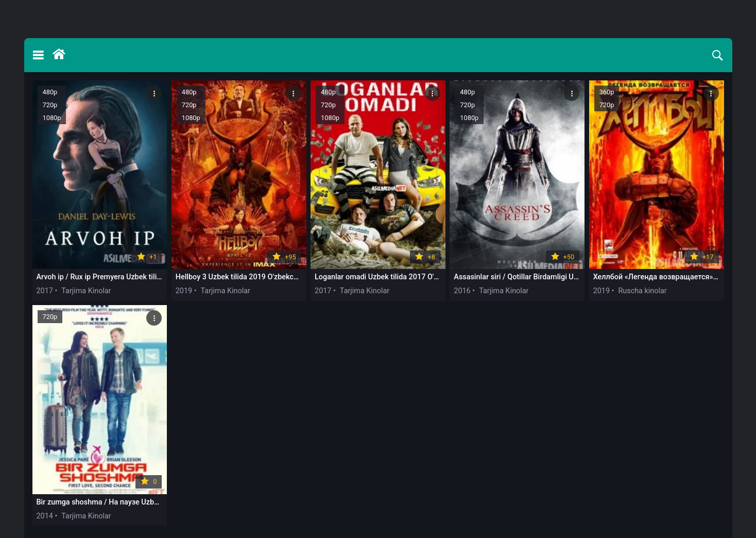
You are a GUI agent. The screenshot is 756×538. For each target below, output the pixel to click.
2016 (462, 291)
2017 (45, 291)
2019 (184, 291)
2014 (45, 516)
